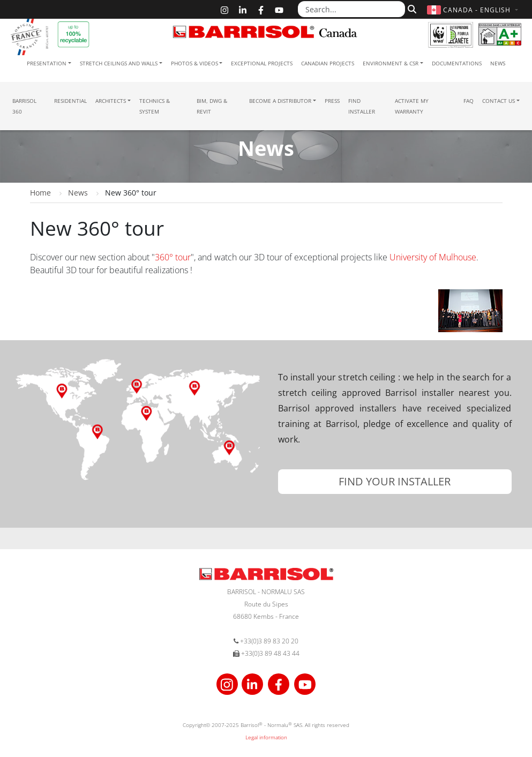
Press (332, 101)
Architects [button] (111, 101)
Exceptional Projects (262, 63)
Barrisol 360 (24, 106)
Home (40, 193)
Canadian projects (328, 63)
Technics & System (155, 106)
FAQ (469, 101)
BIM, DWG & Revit (212, 106)
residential (70, 101)
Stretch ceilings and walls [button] (119, 63)
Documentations (457, 63)
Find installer (362, 106)
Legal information (266, 737)
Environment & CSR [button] (391, 63)
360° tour (173, 257)
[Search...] (351, 9)
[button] (474, 10)
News (498, 63)
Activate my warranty (412, 106)
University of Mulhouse (433, 257)
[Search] (411, 9)
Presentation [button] (47, 63)
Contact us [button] (499, 101)
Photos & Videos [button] (194, 63)
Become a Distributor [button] (280, 101)
